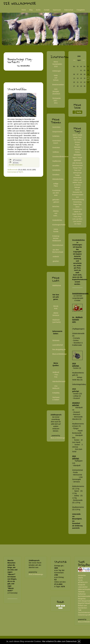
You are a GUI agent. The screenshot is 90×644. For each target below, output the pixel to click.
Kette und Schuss (56, 78)
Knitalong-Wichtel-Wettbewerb (57, 238)
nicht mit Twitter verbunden (10, 162)
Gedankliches (57, 220)
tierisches (56, 206)
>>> (84, 60)
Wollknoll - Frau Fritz (56, 375)
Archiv (38, 10)
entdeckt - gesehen (56, 259)
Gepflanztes (57, 161)
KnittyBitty (56, 393)
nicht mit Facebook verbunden (10, 160)
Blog (31, 10)
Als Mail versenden (16, 165)
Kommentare (12, 172)
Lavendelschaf (58, 345)
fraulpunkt (82, 585)
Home (24, 10)
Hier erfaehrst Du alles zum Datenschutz (59, 641)
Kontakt (47, 10)
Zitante (81, 578)
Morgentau (82, 599)
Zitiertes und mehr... (56, 213)
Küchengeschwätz (59, 225)
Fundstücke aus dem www (57, 193)
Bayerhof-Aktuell (84, 603)
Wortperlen (82, 575)
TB (19, 172)
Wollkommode (13, 170)
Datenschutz (69, 10)
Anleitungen (57, 71)
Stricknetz (56, 340)
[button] (8, 27)
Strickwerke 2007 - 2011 (57, 101)
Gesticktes (56, 148)
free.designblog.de (59, 349)
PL (22, 172)
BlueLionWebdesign (60, 354)
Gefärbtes (56, 136)
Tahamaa (81, 592)
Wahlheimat (57, 286)
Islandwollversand (59, 381)
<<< (74, 60)
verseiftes (56, 166)
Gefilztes (56, 152)
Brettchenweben (58, 85)
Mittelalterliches (58, 179)
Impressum (57, 10)
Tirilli (80, 610)
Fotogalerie (81, 10)
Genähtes (56, 175)
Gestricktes (56, 127)
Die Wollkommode (20, 3)
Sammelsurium (58, 245)
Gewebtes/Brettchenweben (62, 157)
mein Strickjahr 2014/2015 (56, 91)
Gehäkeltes (56, 170)
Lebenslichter (83, 587)
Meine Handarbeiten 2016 (57, 64)
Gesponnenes (57, 132)
